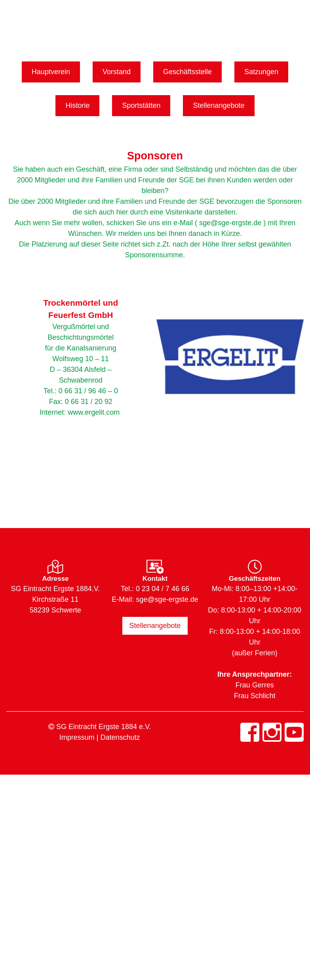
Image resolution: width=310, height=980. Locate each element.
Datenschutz (120, 737)
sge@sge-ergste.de (167, 599)
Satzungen (261, 72)
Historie (77, 105)
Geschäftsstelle (187, 72)
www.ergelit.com (94, 412)
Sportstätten (141, 105)
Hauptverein (51, 72)
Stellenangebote (219, 105)
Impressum (77, 737)
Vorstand (117, 72)
